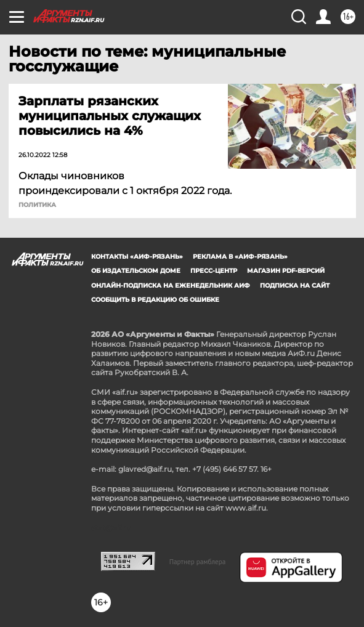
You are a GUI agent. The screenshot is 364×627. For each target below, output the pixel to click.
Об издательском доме (136, 271)
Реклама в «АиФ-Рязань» (240, 257)
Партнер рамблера (198, 562)
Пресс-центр (214, 271)
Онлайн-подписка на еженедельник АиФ (171, 285)
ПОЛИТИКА (37, 205)
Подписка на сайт (295, 285)
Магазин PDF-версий (286, 271)
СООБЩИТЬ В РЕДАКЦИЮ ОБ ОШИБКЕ (155, 300)
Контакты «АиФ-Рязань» (137, 257)
